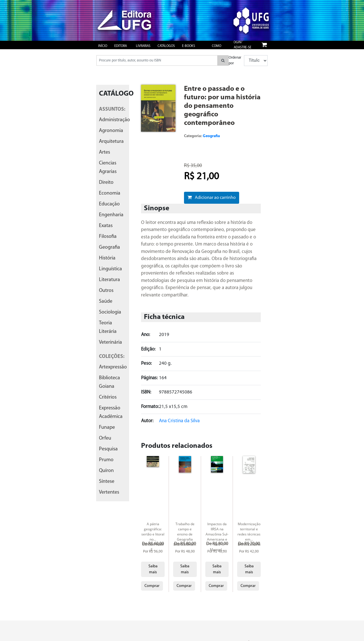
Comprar (152, 586)
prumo (106, 460)
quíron (106, 471)
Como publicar (219, 49)
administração (114, 120)
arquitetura (111, 142)
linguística (110, 269)
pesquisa (108, 449)
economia (110, 193)
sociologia (110, 312)
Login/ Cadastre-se (242, 45)
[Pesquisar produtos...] (157, 60)
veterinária (110, 342)
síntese (107, 482)
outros (106, 291)
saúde (106, 301)
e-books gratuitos (190, 49)
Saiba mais (153, 569)
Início (103, 46)
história (107, 258)
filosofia (108, 237)
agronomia (111, 131)
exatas (106, 226)
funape (107, 427)
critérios (108, 397)
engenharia (111, 215)
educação (109, 204)
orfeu (105, 438)
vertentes (109, 492)
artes (105, 152)
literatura (109, 280)
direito (106, 183)
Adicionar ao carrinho (212, 197)
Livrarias (143, 46)
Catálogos (166, 46)
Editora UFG (121, 49)
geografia (109, 247)
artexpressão (113, 367)
